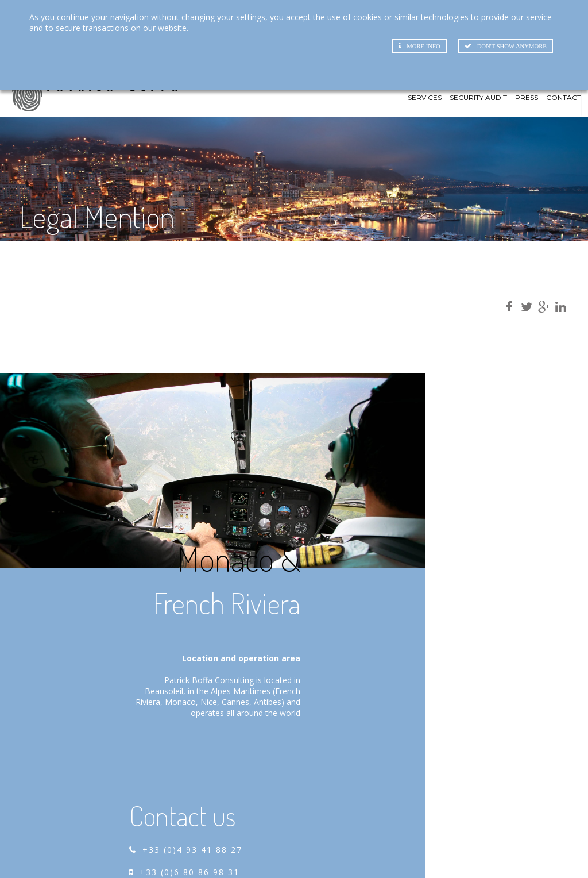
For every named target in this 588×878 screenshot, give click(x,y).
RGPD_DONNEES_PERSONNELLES (519, 864)
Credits (508, 853)
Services (425, 118)
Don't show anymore (501, 47)
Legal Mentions (561, 853)
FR (561, 96)
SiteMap (467, 853)
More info (409, 47)
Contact (564, 118)
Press (527, 118)
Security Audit (478, 118)
